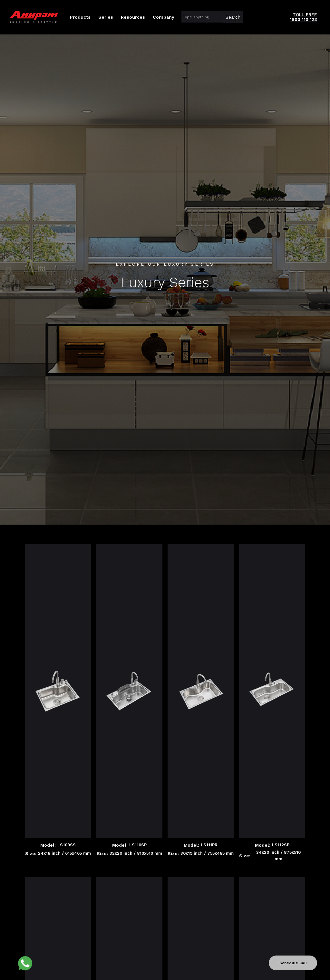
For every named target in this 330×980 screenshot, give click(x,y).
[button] (80, 17)
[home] (34, 17)
